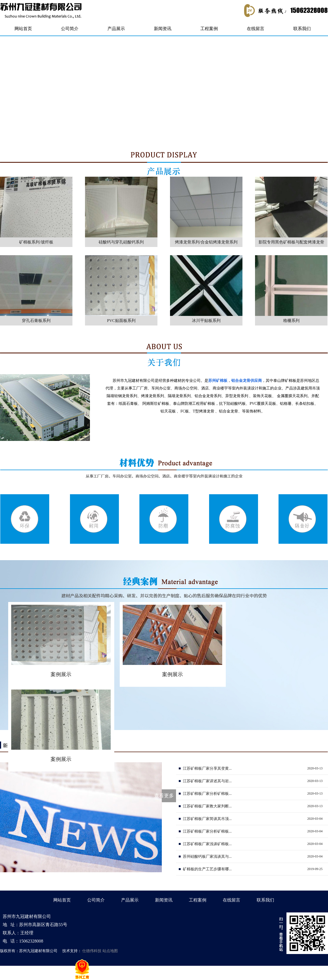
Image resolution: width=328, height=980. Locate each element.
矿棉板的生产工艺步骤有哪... (207, 869)
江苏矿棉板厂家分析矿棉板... (207, 794)
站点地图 (110, 951)
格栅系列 (291, 321)
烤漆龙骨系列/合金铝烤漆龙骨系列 (206, 242)
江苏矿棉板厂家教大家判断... (207, 806)
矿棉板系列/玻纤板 (36, 242)
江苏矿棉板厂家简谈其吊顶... (207, 819)
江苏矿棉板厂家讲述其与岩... (207, 781)
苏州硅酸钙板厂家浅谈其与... (207, 857)
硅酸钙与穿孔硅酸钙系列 (121, 242)
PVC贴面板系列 (121, 321)
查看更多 (164, 796)
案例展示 (61, 674)
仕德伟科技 (92, 951)
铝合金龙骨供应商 (247, 381)
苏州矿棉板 (218, 381)
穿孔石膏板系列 (36, 321)
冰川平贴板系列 (206, 321)
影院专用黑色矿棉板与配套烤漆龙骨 (291, 242)
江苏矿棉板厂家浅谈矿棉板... (207, 844)
